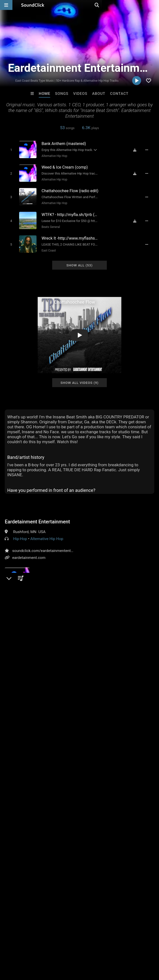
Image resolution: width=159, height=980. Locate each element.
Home (44, 94)
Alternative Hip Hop (53, 156)
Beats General (49, 223)
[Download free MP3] (137, 150)
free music (15, 765)
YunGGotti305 (141, 874)
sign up (24, 734)
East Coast (47, 246)
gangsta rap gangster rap (27, 783)
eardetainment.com (29, 552)
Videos (80, 94)
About (99, 94)
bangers (57, 765)
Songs (62, 94)
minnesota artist (20, 774)
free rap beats (80, 765)
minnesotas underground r (60, 774)
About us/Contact (44, 950)
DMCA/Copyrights (92, 950)
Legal (134, 950)
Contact (119, 94)
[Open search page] (154, 5)
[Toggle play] (9, 150)
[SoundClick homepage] (33, 5)
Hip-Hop (20, 534)
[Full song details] (149, 150)
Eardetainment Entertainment (37, 516)
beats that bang (101, 774)
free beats (37, 765)
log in (43, 734)
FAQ (21, 950)
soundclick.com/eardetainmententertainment (51, 545)
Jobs (68, 950)
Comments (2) (21, 676)
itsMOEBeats (18, 874)
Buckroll (59, 874)
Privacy (119, 950)
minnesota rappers (112, 765)
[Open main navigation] (6, 5)
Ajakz (100, 874)
